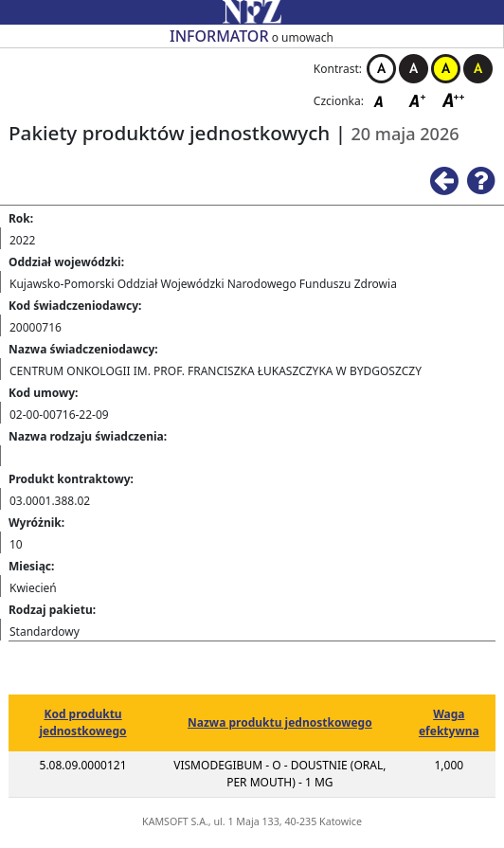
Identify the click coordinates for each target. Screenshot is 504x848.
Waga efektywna (449, 722)
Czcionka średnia (419, 100)
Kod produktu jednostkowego (83, 722)
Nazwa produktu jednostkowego (280, 722)
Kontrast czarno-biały (414, 69)
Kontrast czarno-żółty (478, 69)
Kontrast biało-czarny (381, 69)
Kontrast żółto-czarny (446, 69)
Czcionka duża (454, 100)
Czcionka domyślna (384, 100)
